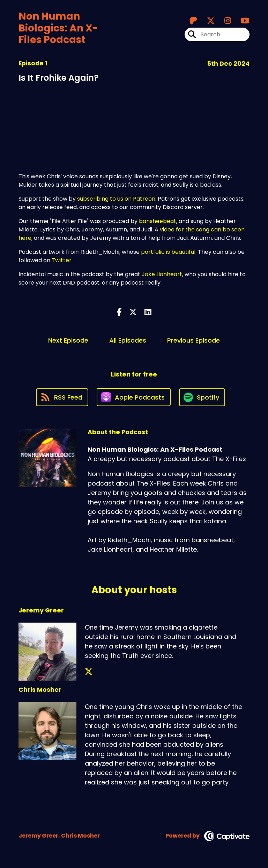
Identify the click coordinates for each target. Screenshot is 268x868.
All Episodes (128, 340)
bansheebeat (158, 221)
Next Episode (68, 340)
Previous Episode (193, 340)
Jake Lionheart (162, 274)
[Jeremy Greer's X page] (89, 672)
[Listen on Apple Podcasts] (134, 397)
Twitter (62, 260)
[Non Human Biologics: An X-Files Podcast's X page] (207, 21)
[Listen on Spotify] (202, 397)
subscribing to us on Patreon (116, 199)
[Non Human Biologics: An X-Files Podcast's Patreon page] (193, 21)
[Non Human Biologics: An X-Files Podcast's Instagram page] (224, 21)
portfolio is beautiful (168, 252)
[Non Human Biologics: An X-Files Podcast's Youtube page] (241, 21)
